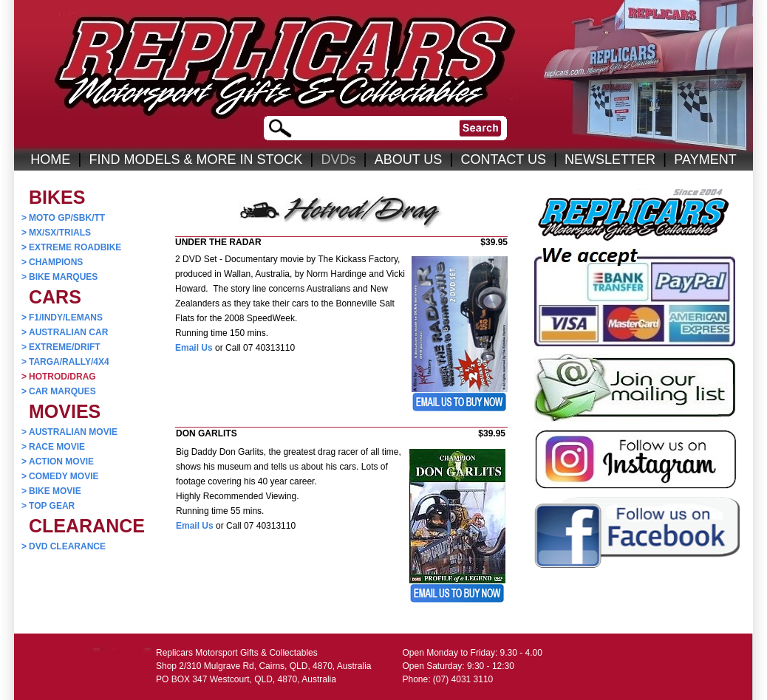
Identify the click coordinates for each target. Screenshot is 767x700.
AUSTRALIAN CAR (65, 332)
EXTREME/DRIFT (61, 347)
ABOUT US (409, 159)
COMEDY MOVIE (60, 476)
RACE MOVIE (53, 447)
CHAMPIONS (52, 262)
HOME (50, 159)
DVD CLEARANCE (64, 546)
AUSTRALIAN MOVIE (69, 432)
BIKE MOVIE (51, 491)
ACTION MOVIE (58, 461)
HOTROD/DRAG (59, 377)
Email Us (194, 348)
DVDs (338, 159)
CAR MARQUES (59, 391)
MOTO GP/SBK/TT (63, 218)
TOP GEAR (48, 506)
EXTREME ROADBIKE (71, 247)
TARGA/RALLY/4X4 (65, 362)
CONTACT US (504, 159)
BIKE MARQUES (59, 277)
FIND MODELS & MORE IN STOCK (196, 159)
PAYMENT (705, 159)
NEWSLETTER (610, 159)
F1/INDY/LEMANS (62, 318)
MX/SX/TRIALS (56, 233)
